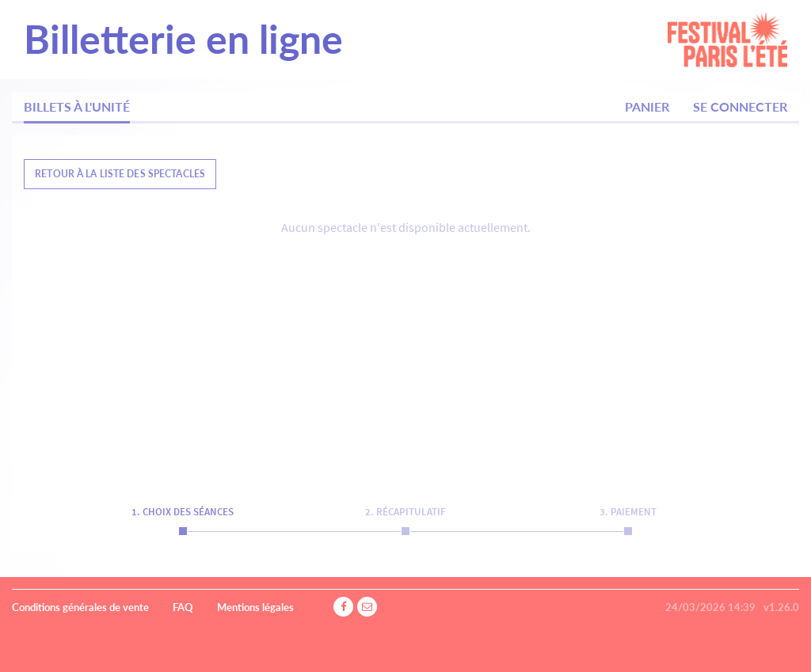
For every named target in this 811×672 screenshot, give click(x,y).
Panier (647, 106)
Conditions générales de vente (80, 607)
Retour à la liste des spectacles (120, 174)
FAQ (183, 607)
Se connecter (740, 106)
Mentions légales (255, 607)
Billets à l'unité (77, 106)
